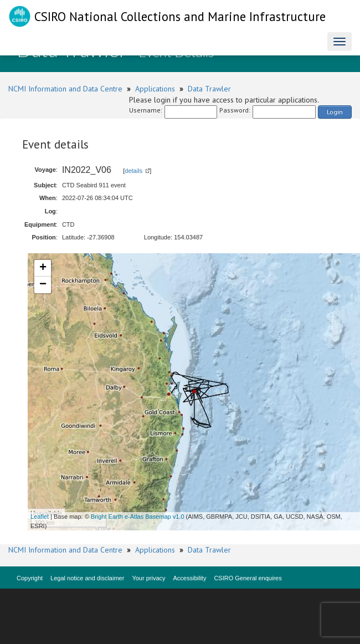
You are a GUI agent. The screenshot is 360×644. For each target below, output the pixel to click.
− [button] (43, 285)
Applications (155, 89)
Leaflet (40, 517)
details (133, 171)
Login (335, 112)
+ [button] (43, 268)
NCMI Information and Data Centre (65, 89)
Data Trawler (209, 89)
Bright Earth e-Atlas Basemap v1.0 (138, 517)
